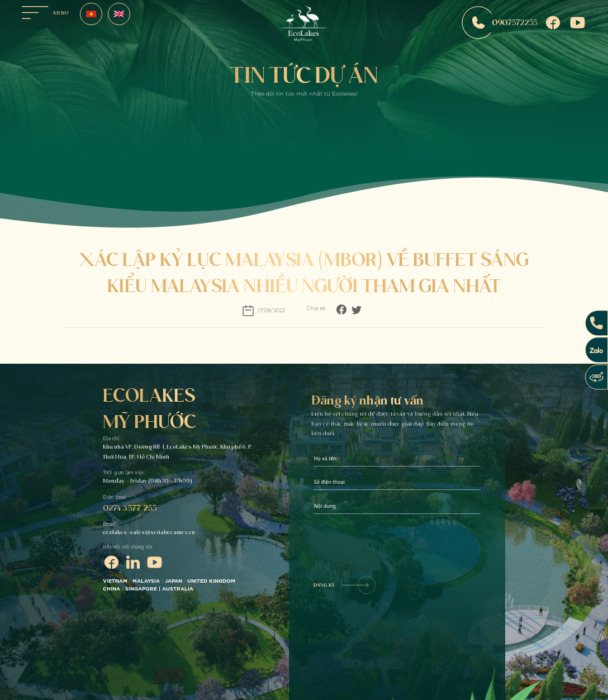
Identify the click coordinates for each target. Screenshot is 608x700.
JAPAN (174, 581)
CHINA (111, 589)
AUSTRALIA (179, 589)
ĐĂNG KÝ (345, 585)
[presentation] (398, 543)
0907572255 (499, 23)
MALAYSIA (146, 581)
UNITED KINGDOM (211, 581)
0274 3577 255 (130, 508)
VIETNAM (115, 581)
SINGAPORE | (144, 589)
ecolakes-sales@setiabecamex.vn (149, 532)
